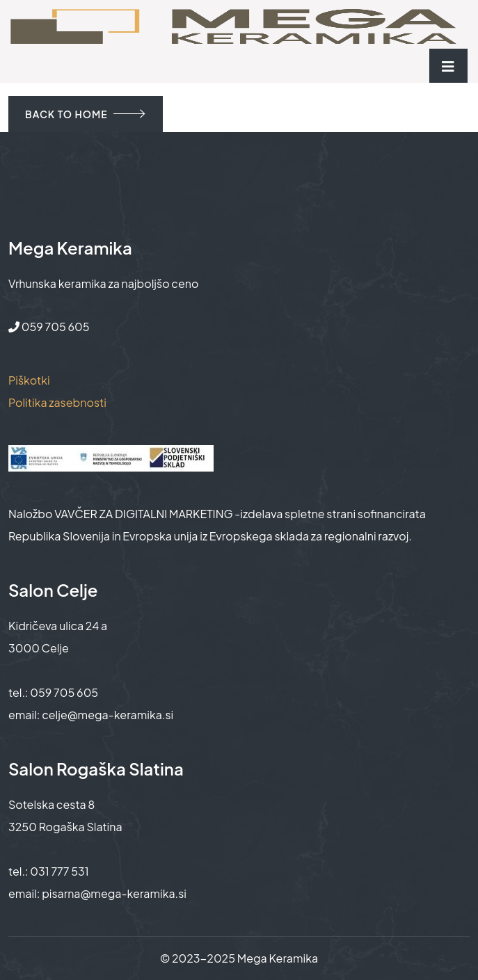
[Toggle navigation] (448, 66)
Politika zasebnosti (57, 402)
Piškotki (29, 380)
